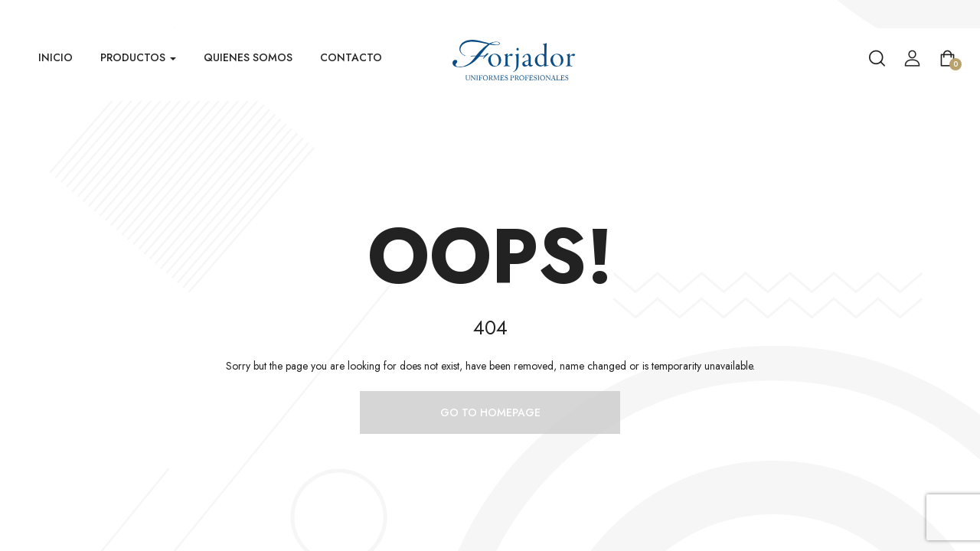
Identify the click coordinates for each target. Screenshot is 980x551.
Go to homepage (490, 412)
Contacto (351, 57)
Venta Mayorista (942, 14)
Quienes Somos (248, 57)
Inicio (56, 57)
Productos (138, 57)
